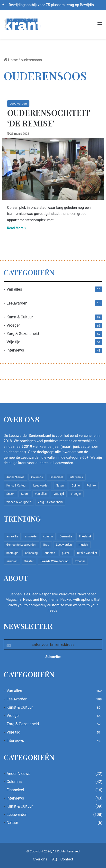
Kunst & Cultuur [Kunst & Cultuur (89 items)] (16, 486)
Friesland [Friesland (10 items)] (85, 536)
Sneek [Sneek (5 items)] (10, 494)
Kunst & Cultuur (20, 317)
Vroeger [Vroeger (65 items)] (76, 494)
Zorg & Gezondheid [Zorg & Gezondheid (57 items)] (50, 502)
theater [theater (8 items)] (29, 561)
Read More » (17, 228)
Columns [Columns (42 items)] (37, 477)
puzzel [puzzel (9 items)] (66, 553)
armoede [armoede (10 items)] (31, 536)
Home (11, 60)
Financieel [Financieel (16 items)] (56, 477)
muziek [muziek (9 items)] (83, 545)
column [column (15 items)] (48, 536)
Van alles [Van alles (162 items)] (41, 494)
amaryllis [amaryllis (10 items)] (12, 536)
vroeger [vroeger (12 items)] (80, 561)
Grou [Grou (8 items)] (46, 545)
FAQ (54, 859)
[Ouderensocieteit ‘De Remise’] (53, 169)
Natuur (12, 823)
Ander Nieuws (18, 774)
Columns (14, 782)
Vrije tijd (13, 342)
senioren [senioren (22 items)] (12, 561)
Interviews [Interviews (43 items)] (76, 477)
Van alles (14, 289)
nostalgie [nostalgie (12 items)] (12, 553)
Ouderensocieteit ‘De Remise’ (48, 118)
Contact (67, 859)
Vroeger (13, 325)
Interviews (15, 350)
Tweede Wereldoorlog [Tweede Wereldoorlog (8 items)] (54, 561)
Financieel (15, 790)
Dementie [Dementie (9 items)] (66, 536)
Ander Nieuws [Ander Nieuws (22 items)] (15, 477)
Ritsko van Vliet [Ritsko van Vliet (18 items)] (87, 553)
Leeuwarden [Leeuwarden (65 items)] (64, 545)
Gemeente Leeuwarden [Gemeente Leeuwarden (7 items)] (21, 545)
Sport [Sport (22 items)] (25, 494)
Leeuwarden (18, 103)
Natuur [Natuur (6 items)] (60, 486)
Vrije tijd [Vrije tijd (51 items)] (59, 494)
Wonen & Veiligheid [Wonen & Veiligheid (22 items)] (19, 502)
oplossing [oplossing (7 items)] (31, 553)
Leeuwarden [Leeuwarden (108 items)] (41, 486)
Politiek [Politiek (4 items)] (91, 486)
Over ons (40, 859)
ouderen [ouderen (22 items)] (50, 553)
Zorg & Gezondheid (23, 334)
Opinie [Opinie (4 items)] (76, 486)
